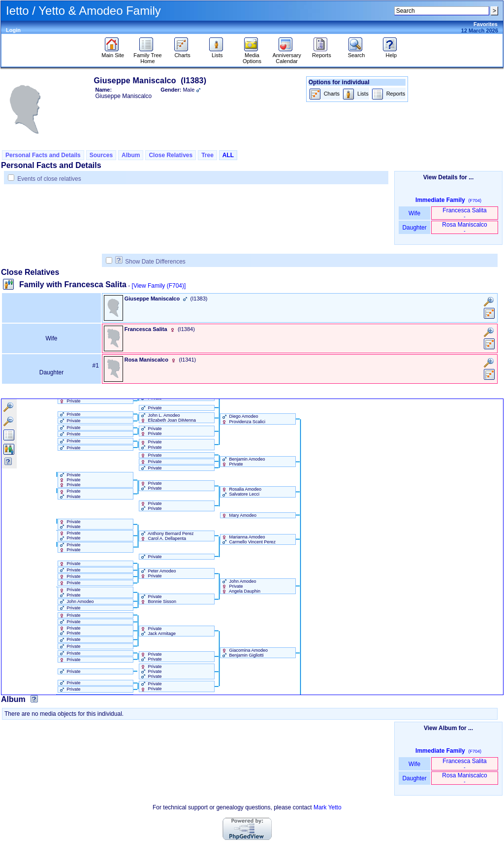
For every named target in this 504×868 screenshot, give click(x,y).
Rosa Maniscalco (464, 227)
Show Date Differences (150, 262)
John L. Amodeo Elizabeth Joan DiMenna (168, 418)
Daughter (414, 228)
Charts (182, 53)
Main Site (113, 53)
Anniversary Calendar (287, 56)
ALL (228, 155)
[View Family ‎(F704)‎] (159, 286)
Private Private (151, 431)
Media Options (252, 56)
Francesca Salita (464, 213)
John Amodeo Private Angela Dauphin (240, 586)
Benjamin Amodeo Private (243, 462)
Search (357, 53)
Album (131, 155)
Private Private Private (69, 480)
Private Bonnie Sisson (158, 599)
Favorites (486, 24)
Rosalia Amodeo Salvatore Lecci (241, 492)
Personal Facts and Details (43, 155)
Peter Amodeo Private (158, 573)
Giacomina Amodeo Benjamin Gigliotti (244, 653)
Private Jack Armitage (157, 631)
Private (69, 401)
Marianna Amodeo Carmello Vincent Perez (248, 539)
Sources (101, 155)
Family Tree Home (147, 56)
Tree (207, 155)
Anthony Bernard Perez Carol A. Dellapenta (167, 536)
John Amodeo (76, 601)
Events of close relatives (49, 179)
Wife (415, 213)
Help (391, 53)
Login (13, 30)
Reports (322, 53)
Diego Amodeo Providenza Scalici (243, 419)
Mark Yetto (328, 807)
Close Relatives (171, 155)
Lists (217, 53)
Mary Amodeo (238, 515)
